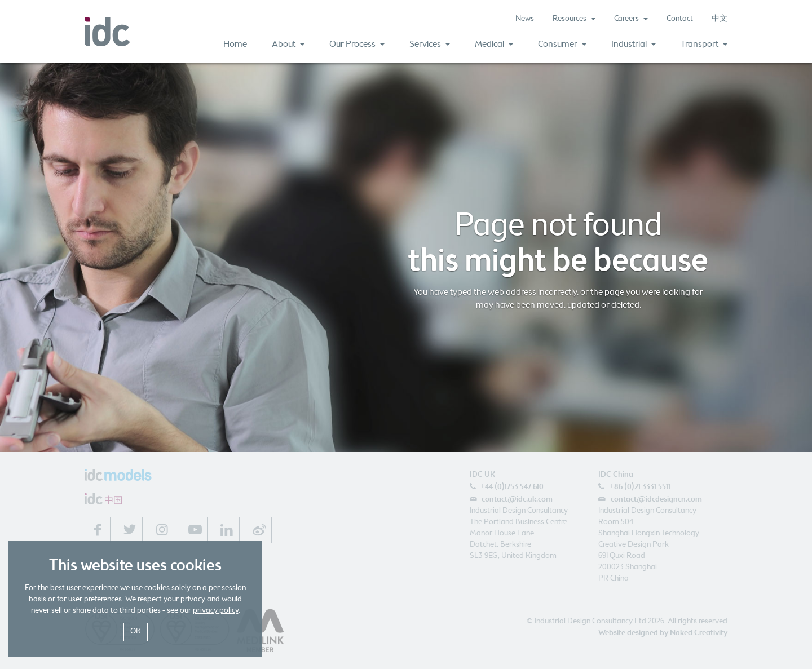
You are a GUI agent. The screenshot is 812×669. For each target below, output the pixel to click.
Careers (631, 19)
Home (235, 44)
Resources (574, 19)
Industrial (634, 44)
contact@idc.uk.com (517, 499)
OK (136, 632)
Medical (494, 44)
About (288, 44)
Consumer (562, 44)
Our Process (357, 44)
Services (430, 44)
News (525, 19)
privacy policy (216, 611)
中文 (720, 19)
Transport (704, 44)
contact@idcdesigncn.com (656, 499)
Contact (680, 19)
